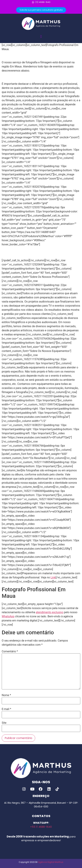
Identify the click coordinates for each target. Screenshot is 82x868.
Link (53, 577)
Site (4, 723)
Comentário (10, 651)
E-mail (6, 709)
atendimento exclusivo (50, 612)
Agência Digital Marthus (51, 862)
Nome (6, 695)
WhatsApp (8, 616)
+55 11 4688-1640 (41, 827)
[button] (41, 36)
